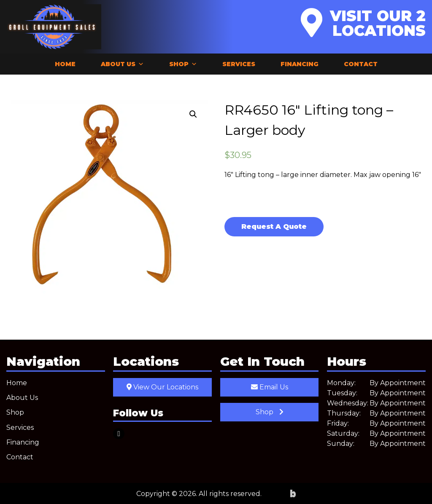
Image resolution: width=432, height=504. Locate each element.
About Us (122, 64)
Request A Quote (274, 227)
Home (65, 64)
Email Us (270, 387)
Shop (183, 64)
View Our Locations (162, 387)
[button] (193, 114)
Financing (300, 64)
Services (239, 64)
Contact (361, 64)
